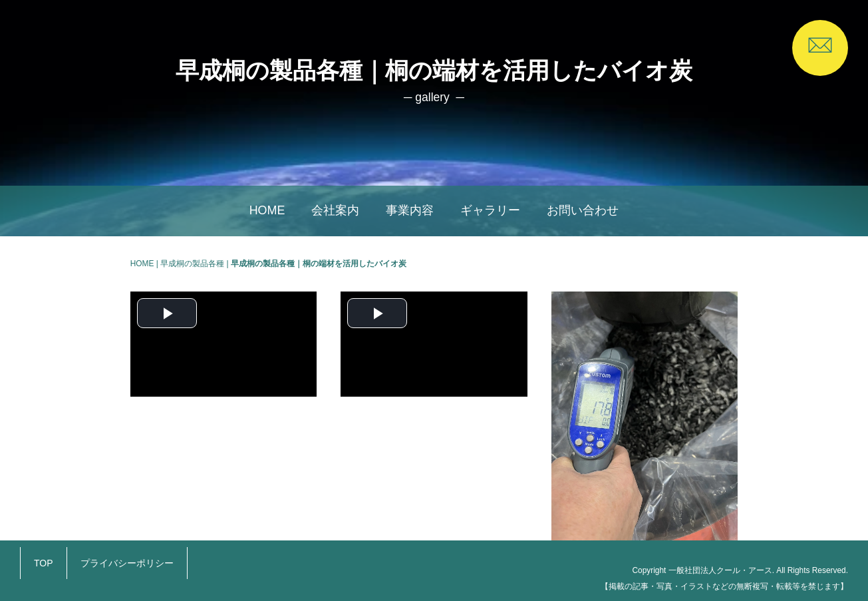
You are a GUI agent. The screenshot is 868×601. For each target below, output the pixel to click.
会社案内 (335, 210)
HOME (267, 210)
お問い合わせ (583, 210)
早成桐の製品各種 (192, 264)
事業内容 (410, 210)
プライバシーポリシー (127, 563)
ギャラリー (490, 210)
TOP (44, 563)
